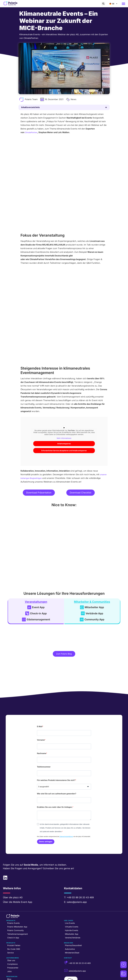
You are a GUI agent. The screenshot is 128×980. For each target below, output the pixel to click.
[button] (103, 4)
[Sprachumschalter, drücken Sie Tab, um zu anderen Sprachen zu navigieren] (114, 4)
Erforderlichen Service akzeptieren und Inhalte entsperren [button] (64, 425)
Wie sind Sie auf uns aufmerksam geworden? (57, 773)
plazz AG (18, 877)
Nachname (42, 733)
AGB (76, 979)
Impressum (68, 979)
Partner (59, 979)
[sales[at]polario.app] (66, 950)
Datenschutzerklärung (66, 816)
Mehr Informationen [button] (64, 413)
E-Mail (40, 706)
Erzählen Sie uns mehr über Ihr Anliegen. (55, 786)
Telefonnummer (44, 746)
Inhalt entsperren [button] (64, 418)
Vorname (41, 719)
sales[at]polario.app (77, 950)
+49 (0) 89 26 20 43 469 (80, 877)
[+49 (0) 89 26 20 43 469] (66, 942)
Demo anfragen (46, 821)
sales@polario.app (77, 882)
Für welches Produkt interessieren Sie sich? (56, 760)
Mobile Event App (23, 882)
